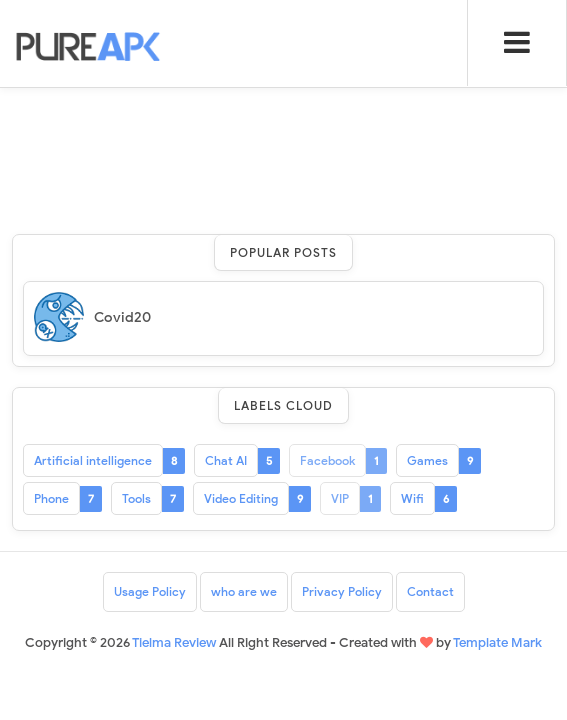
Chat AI (226, 460)
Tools (136, 498)
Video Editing (241, 498)
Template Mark (497, 642)
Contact (430, 591)
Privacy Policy (342, 591)
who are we (244, 591)
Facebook (327, 460)
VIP (340, 498)
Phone (51, 498)
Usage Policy (150, 591)
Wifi (412, 498)
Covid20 (122, 317)
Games (427, 460)
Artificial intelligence (93, 460)
